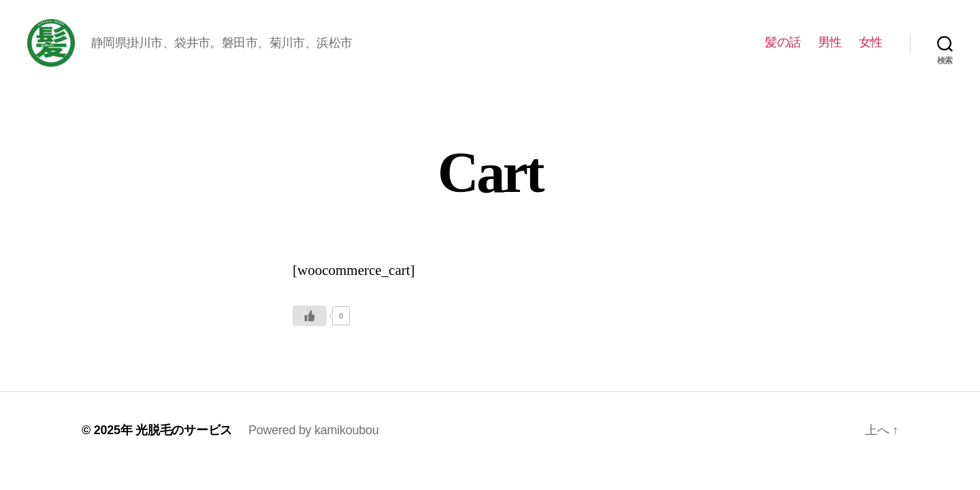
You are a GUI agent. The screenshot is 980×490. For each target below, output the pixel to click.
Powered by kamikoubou (313, 444)
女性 (871, 49)
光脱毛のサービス (184, 444)
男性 (830, 49)
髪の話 (783, 49)
